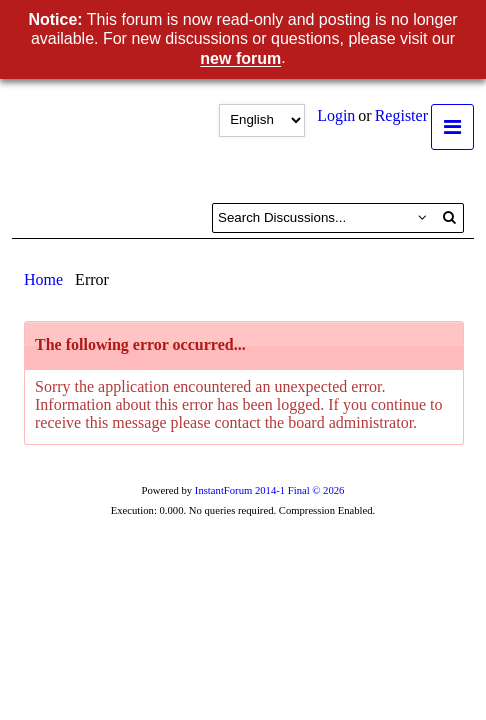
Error (92, 279)
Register (401, 115)
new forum (240, 59)
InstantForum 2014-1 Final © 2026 (270, 490)
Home (43, 279)
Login (336, 115)
